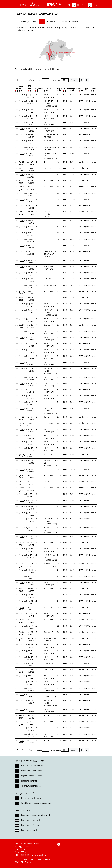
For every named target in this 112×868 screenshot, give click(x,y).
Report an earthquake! (31, 798)
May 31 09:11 (22, 424)
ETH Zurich (26, 862)
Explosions (53, 21)
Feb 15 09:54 (22, 489)
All (42, 21)
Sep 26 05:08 (22, 326)
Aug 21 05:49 (22, 671)
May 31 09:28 (22, 455)
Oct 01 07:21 (21, 544)
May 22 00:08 (22, 169)
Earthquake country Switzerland (35, 815)
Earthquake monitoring (32, 820)
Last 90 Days (23, 21)
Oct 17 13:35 (21, 608)
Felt (35, 21)
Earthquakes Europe (30, 825)
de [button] (69, 5)
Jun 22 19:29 (21, 418)
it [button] (82, 5)
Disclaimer (29, 859)
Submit (74, 80)
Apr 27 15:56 (22, 163)
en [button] (74, 5)
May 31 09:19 (22, 293)
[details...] (23, 95)
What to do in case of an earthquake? (38, 803)
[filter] (17, 91)
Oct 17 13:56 (21, 742)
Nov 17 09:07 (22, 590)
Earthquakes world (30, 830)
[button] (20, 5)
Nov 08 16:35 (22, 299)
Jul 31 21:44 (21, 723)
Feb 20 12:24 (22, 213)
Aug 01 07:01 (22, 565)
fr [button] (78, 5)
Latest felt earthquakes (31, 771)
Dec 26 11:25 (22, 633)
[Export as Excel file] (81, 80)
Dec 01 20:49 (22, 477)
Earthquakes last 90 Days (32, 766)
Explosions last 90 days (31, 776)
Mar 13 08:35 (22, 182)
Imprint (18, 859)
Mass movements (71, 21)
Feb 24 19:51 (22, 717)
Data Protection (44, 859)
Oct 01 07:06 (21, 188)
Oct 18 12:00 (21, 621)
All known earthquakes (31, 786)
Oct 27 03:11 (21, 483)
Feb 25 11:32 (22, 640)
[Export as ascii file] (87, 80)
